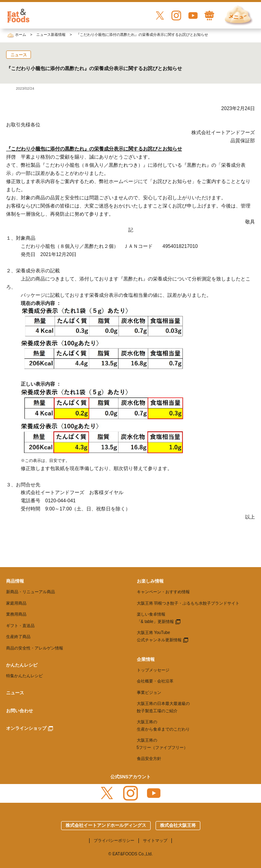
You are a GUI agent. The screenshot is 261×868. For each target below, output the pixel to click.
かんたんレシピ (22, 665)
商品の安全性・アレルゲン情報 (35, 648)
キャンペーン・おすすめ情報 (163, 592)
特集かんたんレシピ (24, 676)
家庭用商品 (16, 603)
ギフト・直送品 (20, 626)
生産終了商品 (18, 637)
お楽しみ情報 (150, 581)
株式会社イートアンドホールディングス (106, 825)
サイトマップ (155, 840)
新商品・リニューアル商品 (31, 592)
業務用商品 (16, 614)
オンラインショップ (26, 728)
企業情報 (146, 659)
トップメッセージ (153, 670)
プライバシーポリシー (114, 840)
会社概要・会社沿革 (155, 681)
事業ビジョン (149, 692)
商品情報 (15, 581)
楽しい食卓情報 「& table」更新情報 (155, 618)
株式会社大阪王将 (178, 825)
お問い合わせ (20, 711)
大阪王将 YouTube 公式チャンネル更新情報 (159, 636)
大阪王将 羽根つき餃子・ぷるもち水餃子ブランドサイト (188, 603)
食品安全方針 (149, 759)
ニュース (15, 693)
